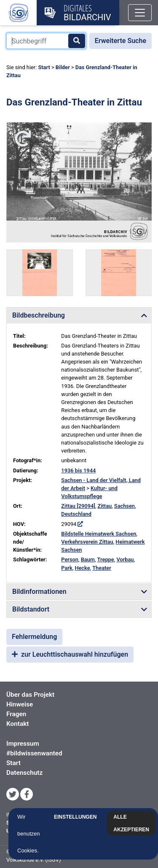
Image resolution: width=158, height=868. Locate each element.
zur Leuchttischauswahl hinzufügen (70, 654)
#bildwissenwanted (34, 753)
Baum (88, 559)
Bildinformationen (39, 592)
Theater (102, 568)
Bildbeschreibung (39, 315)
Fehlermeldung (34, 637)
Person (70, 559)
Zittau (104, 506)
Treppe (106, 559)
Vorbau (125, 559)
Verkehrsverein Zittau (87, 542)
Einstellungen (77, 817)
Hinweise (20, 704)
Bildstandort (31, 609)
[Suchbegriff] (46, 41)
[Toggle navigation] (140, 13)
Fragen (16, 714)
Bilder (63, 67)
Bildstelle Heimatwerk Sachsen (99, 534)
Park (67, 568)
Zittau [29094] (78, 506)
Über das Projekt (30, 695)
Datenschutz (24, 773)
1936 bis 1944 (78, 470)
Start (44, 67)
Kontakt (17, 724)
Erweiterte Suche (121, 41)
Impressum (23, 744)
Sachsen (125, 506)
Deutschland (76, 514)
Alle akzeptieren (133, 823)
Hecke (82, 568)
